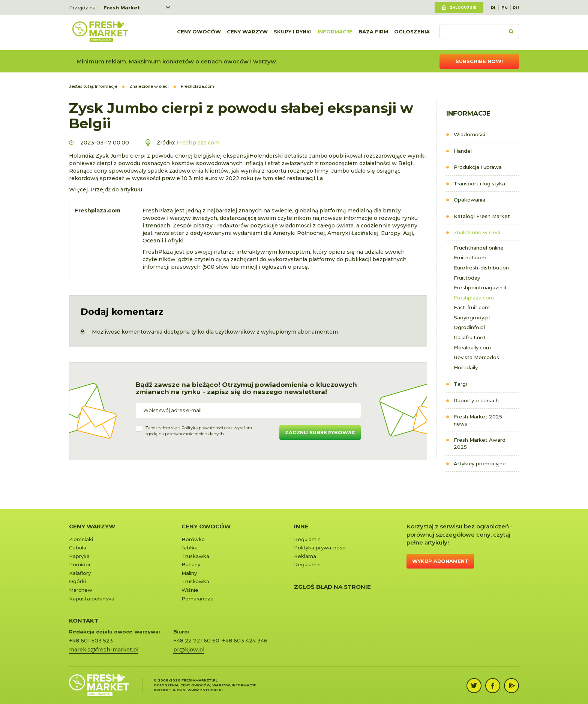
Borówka (193, 539)
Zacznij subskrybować (320, 432)
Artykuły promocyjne (480, 463)
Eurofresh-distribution (481, 268)
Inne (301, 526)
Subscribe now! (479, 61)
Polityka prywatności (320, 548)
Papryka (79, 556)
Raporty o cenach (476, 400)
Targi (460, 384)
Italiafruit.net (470, 337)
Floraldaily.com (472, 347)
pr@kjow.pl (189, 650)
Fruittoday (467, 278)
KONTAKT (84, 621)
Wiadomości (469, 134)
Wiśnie (190, 590)
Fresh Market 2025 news (478, 420)
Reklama (305, 556)
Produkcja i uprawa (478, 167)
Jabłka (190, 548)
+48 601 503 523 (91, 641)
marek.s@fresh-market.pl (104, 650)
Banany (191, 564)
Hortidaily (466, 367)
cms (181, 690)
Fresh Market (122, 8)
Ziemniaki (81, 539)
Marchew (81, 590)
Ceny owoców (199, 33)
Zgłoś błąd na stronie (332, 587)
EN (505, 8)
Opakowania (469, 200)
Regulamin (307, 539)
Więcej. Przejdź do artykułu (106, 190)
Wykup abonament (440, 561)
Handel (463, 151)
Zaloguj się (463, 7)
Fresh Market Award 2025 (480, 443)
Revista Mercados (476, 357)
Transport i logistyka (479, 184)
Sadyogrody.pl (472, 317)
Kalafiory (80, 573)
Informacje (335, 33)
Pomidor (80, 564)
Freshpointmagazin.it (480, 287)
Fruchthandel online (479, 248)
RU (516, 8)
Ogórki (77, 581)
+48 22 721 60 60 (196, 641)
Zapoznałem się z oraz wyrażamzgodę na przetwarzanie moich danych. (199, 431)
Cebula (78, 548)
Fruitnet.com (470, 257)
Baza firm (373, 33)
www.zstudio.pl (205, 690)
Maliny (189, 573)
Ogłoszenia (412, 33)
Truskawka (195, 556)
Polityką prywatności (202, 428)
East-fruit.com (472, 307)
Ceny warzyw (247, 33)
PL (494, 8)
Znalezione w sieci (477, 232)
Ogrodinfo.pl (469, 327)
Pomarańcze (198, 599)
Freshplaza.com (474, 298)
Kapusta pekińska (92, 599)
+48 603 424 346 (245, 641)
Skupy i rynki (293, 33)
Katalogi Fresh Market (482, 216)
